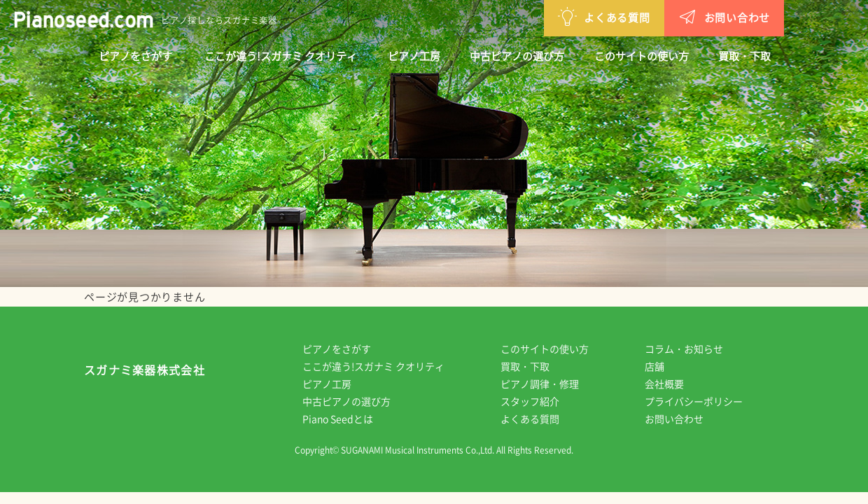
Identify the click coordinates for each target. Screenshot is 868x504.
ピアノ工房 (414, 56)
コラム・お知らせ (694, 349)
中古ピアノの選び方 (517, 56)
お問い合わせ (652, 16)
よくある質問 (531, 16)
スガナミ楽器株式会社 (145, 373)
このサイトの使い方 (642, 56)
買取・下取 (744, 56)
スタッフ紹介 (540, 401)
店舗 (664, 366)
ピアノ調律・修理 (549, 384)
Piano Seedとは (348, 419)
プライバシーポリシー (703, 401)
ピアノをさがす (135, 56)
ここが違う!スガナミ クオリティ (281, 56)
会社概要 (674, 384)
